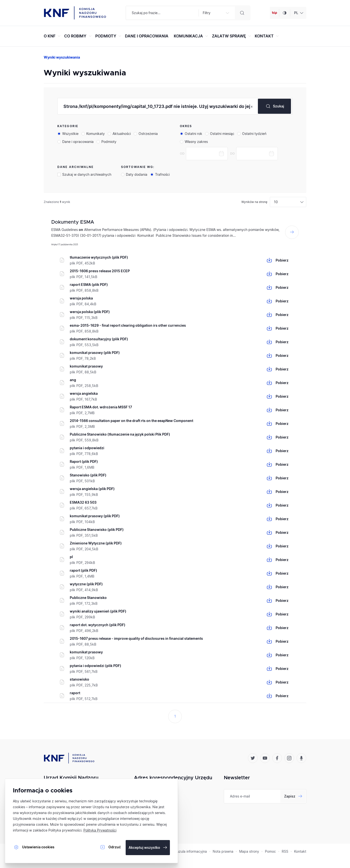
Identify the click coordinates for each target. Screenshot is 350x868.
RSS (285, 851)
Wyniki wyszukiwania (62, 57)
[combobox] (298, 13)
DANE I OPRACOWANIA (147, 36)
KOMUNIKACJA (192, 36)
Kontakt (300, 851)
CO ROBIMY (78, 36)
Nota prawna (223, 851)
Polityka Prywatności (100, 830)
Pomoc (270, 851)
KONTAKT (267, 36)
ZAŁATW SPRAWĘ (232, 36)
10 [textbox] (276, 202)
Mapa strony (249, 851)
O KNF (53, 36)
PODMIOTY (109, 36)
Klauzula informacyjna (189, 851)
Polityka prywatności (65, 830)
